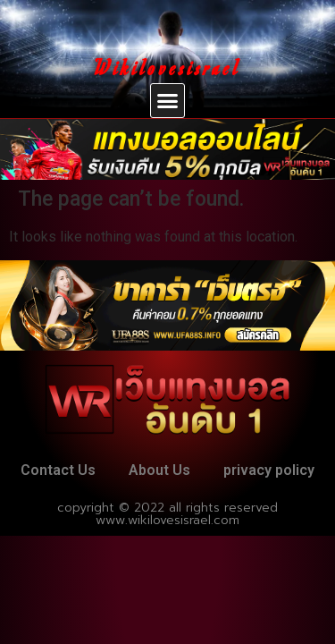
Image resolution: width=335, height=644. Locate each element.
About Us (159, 470)
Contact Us (58, 470)
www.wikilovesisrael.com (167, 520)
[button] (168, 101)
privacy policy (269, 470)
